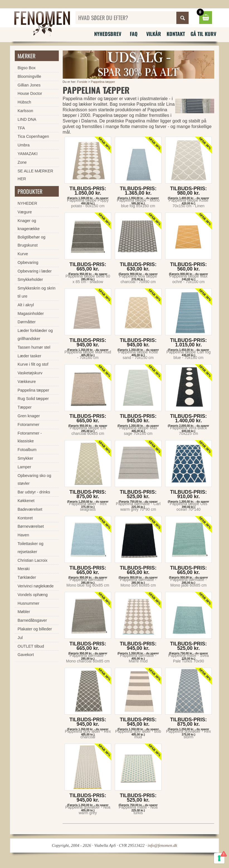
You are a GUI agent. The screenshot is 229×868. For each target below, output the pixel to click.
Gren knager (29, 416)
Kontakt (176, 34)
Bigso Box (27, 68)
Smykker (25, 458)
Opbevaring (28, 262)
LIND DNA (27, 119)
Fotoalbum (27, 450)
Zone (22, 162)
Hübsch (24, 102)
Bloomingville (29, 76)
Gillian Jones (29, 85)
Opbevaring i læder (35, 271)
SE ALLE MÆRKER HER (35, 175)
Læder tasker (29, 356)
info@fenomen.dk (162, 845)
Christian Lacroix (32, 560)
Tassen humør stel (34, 347)
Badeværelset (30, 509)
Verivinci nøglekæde (36, 586)
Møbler (24, 612)
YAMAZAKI (28, 154)
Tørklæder (27, 577)
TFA (21, 128)
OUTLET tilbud (31, 646)
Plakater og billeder (35, 629)
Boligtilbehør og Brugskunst (31, 241)
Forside (82, 82)
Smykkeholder (30, 279)
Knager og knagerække (29, 225)
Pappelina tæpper (103, 82)
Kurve (23, 254)
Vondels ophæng (33, 595)
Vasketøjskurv (30, 373)
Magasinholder (31, 314)
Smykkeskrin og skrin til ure (36, 292)
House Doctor (30, 93)
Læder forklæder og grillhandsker (35, 335)
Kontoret (25, 518)
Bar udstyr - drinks (34, 492)
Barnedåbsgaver (32, 620)
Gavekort (26, 655)
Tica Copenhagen (33, 136)
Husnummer (28, 603)
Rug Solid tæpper (33, 399)
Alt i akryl (26, 305)
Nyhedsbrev (108, 34)
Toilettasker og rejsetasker (31, 548)
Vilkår (154, 34)
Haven (23, 535)
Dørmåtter (27, 322)
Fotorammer (28, 425)
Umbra (24, 145)
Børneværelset (31, 526)
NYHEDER (27, 203)
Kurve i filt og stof (33, 364)
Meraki (24, 569)
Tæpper (25, 407)
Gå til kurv (203, 34)
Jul (20, 638)
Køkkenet (26, 501)
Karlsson (25, 111)
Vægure (25, 212)
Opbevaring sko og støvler (34, 480)
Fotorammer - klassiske (30, 437)
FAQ (134, 34)
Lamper (24, 467)
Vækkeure (27, 382)
